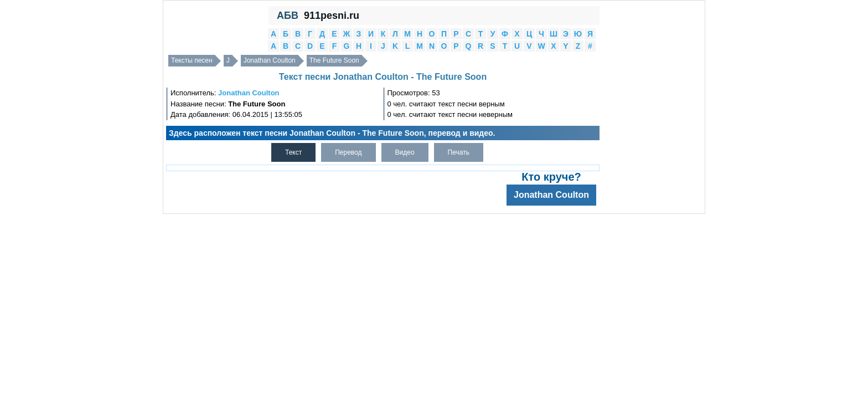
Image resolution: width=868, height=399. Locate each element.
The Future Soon (334, 60)
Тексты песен (192, 60)
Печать (459, 152)
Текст (293, 152)
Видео (405, 152)
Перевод (348, 152)
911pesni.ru (332, 16)
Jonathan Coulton (270, 60)
